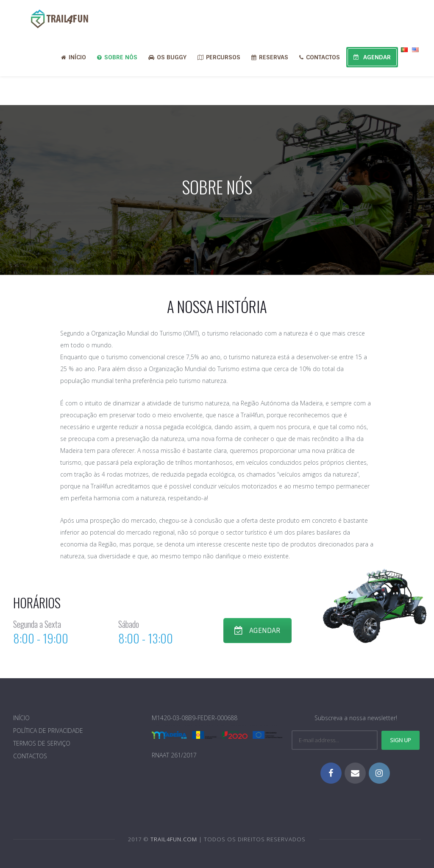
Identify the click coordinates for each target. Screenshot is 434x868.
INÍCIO (74, 57)
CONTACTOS (320, 57)
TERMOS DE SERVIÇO (42, 743)
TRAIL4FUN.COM (174, 839)
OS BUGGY (167, 57)
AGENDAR (372, 57)
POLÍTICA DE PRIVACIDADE (48, 731)
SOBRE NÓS (117, 57)
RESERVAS (270, 57)
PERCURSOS (219, 57)
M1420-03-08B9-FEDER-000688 (195, 718)
